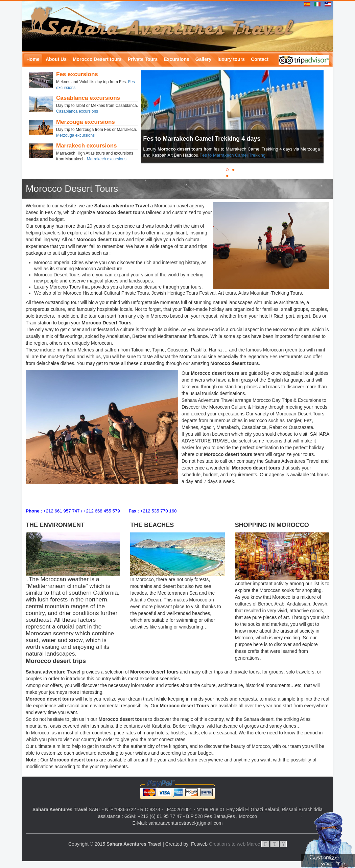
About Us (56, 59)
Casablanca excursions (77, 111)
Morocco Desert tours (97, 59)
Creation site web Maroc (234, 844)
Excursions (176, 59)
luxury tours (231, 59)
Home (33, 59)
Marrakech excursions (107, 159)
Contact (260, 59)
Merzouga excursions (75, 135)
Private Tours (143, 59)
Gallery (203, 59)
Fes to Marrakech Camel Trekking (232, 155)
